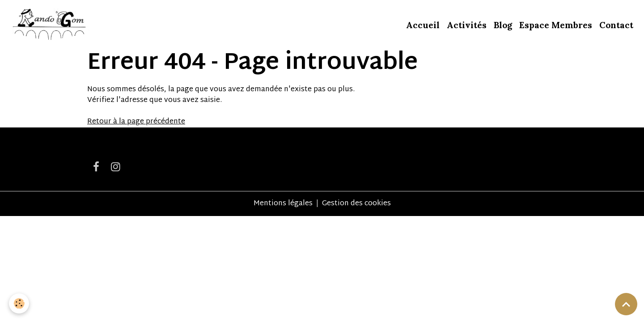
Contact (616, 25)
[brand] (50, 25)
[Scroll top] (626, 304)
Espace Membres (556, 25)
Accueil (423, 25)
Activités (467, 25)
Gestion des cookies (356, 204)
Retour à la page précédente (136, 122)
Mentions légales (283, 204)
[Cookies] (19, 303)
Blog (503, 25)
